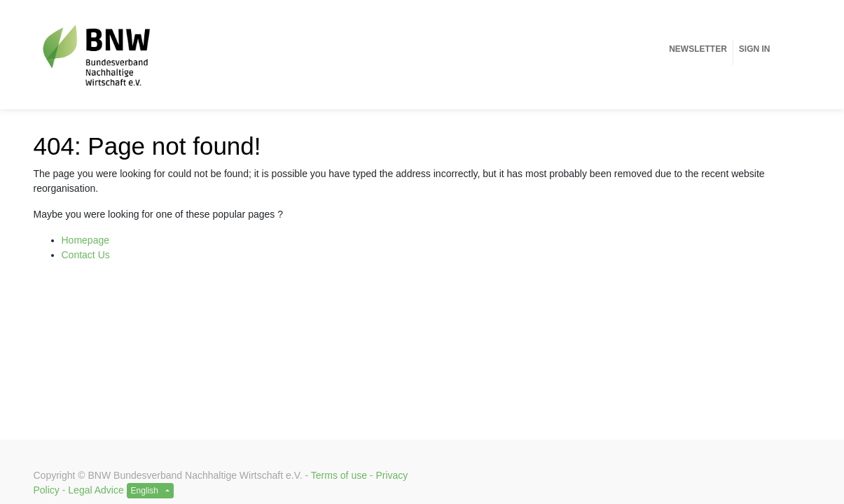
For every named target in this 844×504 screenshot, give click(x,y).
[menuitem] (698, 49)
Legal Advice (96, 490)
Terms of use (339, 475)
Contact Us (86, 255)
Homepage (86, 240)
